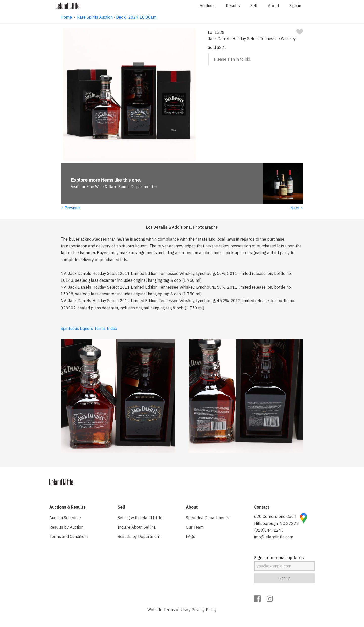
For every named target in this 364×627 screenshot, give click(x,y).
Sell (254, 6)
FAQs (190, 536)
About (274, 6)
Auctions (208, 6)
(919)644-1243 (269, 530)
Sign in (295, 6)
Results (233, 6)
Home (66, 17)
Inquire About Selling (137, 527)
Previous (71, 208)
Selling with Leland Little (140, 518)
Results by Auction (66, 527)
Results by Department (139, 536)
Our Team (195, 527)
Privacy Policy (204, 610)
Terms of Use (176, 610)
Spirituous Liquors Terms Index (89, 328)
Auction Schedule (65, 518)
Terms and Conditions (69, 536)
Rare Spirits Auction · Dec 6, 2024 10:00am (117, 17)
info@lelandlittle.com (274, 537)
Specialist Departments (207, 518)
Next (297, 208)
